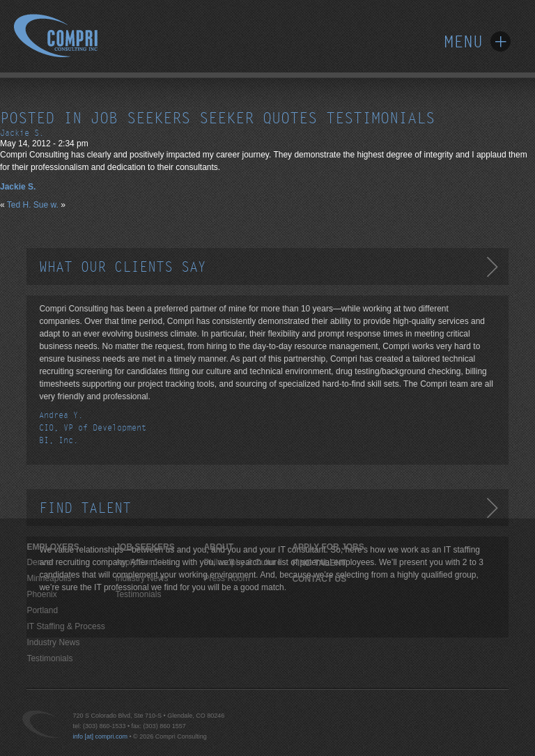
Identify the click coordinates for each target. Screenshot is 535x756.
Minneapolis (49, 578)
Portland (42, 610)
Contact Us (319, 579)
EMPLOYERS (53, 547)
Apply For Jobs (143, 562)
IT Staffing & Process (65, 626)
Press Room (226, 578)
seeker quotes (258, 119)
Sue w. (46, 205)
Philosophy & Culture (242, 562)
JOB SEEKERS (145, 547)
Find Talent (319, 563)
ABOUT (218, 547)
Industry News (53, 642)
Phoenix (41, 594)
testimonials (380, 119)
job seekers (140, 119)
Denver (40, 562)
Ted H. (19, 205)
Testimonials (49, 658)
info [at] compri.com (100, 736)
